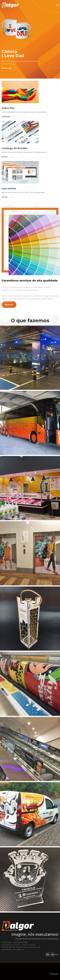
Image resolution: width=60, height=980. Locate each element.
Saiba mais (9, 305)
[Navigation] (57, 5)
